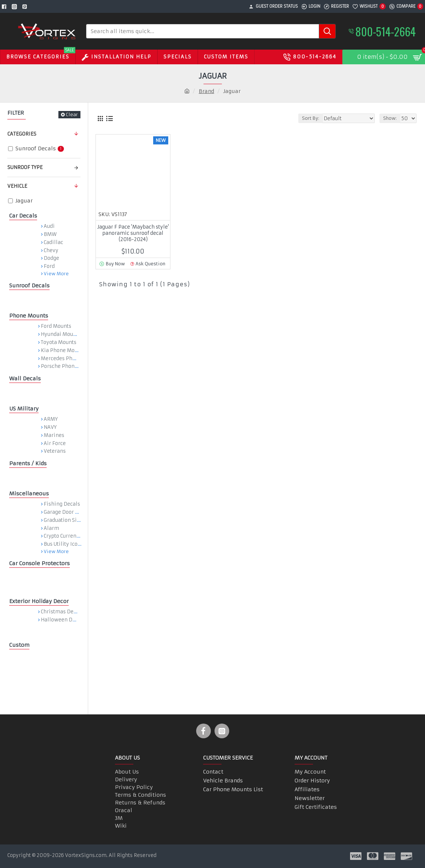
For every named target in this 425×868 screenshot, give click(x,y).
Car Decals (23, 216)
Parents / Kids (28, 463)
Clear (72, 114)
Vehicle (17, 186)
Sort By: (315, 118)
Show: (391, 118)
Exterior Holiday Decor (39, 601)
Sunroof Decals (29, 286)
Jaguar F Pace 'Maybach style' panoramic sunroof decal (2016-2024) (133, 233)
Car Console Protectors (39, 563)
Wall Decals (25, 379)
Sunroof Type (25, 167)
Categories (22, 134)
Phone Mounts (29, 316)
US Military (24, 409)
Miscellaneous (29, 494)
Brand (206, 91)
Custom (19, 645)
